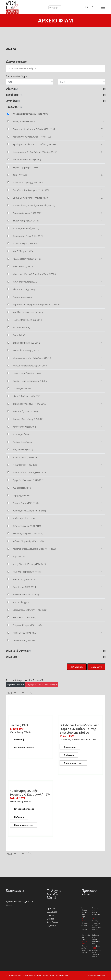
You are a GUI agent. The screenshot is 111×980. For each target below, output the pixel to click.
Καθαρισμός (77, 667)
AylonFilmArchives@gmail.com (20, 901)
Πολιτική (19, 739)
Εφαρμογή (96, 667)
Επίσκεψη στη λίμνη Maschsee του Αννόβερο (96, 940)
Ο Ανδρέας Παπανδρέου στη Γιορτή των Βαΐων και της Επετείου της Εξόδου (79, 729)
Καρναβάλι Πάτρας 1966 (86, 937)
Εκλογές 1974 (19, 725)
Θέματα (50, 919)
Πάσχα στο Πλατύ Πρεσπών (96, 911)
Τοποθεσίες (52, 922)
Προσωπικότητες (73, 763)
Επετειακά (70, 747)
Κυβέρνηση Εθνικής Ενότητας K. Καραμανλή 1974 (30, 793)
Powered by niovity (96, 976)
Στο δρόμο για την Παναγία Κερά (85, 912)
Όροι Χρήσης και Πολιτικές (56, 976)
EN (93, 7)
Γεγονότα (51, 926)
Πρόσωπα (51, 908)
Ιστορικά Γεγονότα (24, 748)
